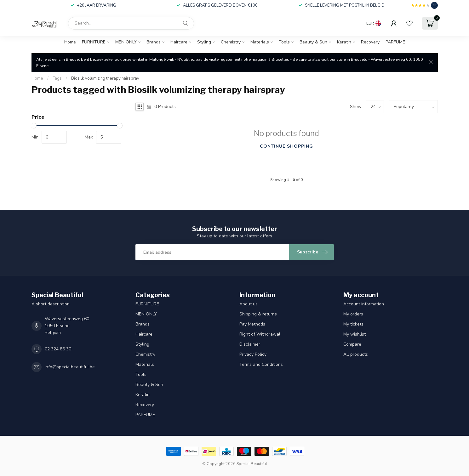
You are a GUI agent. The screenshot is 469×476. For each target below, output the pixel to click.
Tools (284, 42)
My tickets (353, 324)
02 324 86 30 (58, 349)
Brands (154, 42)
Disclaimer (250, 344)
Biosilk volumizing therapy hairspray (105, 78)
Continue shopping (286, 146)
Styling (204, 42)
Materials (260, 42)
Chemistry (231, 42)
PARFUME (395, 42)
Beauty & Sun (313, 42)
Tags (57, 78)
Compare (352, 344)
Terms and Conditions (261, 364)
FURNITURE (94, 42)
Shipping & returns (258, 314)
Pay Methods (252, 324)
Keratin (344, 42)
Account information (364, 304)
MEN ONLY (126, 42)
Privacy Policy (253, 354)
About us (249, 304)
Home (70, 42)
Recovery (370, 42)
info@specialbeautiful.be (70, 367)
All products (356, 354)
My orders (353, 314)
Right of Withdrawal (260, 334)
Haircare (179, 42)
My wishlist (355, 334)
